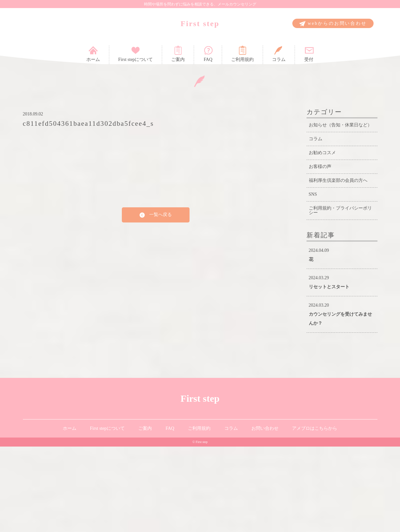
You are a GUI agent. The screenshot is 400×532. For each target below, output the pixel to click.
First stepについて (136, 54)
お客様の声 (320, 252)
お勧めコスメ (322, 238)
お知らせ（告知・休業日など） (340, 210)
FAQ (208, 54)
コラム (279, 54)
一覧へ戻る (156, 300)
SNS (313, 280)
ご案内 (178, 54)
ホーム (93, 54)
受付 (309, 54)
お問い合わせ (265, 514)
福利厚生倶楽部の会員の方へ (338, 266)
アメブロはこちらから (315, 514)
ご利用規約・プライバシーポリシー (340, 296)
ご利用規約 (242, 54)
